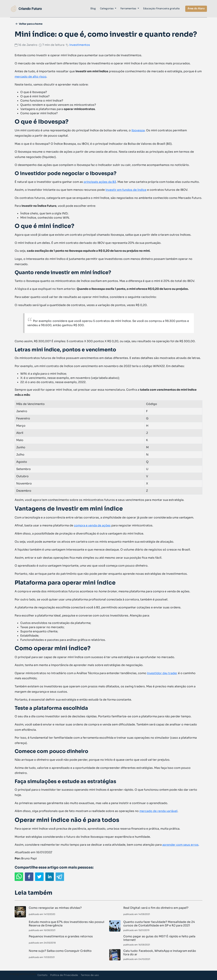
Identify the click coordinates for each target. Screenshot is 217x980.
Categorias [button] (107, 9)
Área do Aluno (196, 9)
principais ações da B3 (100, 182)
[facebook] (29, 877)
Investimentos (80, 45)
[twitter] (39, 877)
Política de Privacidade (64, 975)
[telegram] (60, 877)
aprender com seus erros (180, 845)
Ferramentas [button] (129, 9)
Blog (93, 9)
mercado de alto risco (31, 77)
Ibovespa (138, 130)
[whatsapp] (19, 877)
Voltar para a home (31, 24)
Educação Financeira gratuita (161, 9)
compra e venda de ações (92, 525)
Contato (42, 975)
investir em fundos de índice (126, 190)
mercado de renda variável (158, 811)
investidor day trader (162, 673)
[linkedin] (50, 877)
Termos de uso (90, 975)
